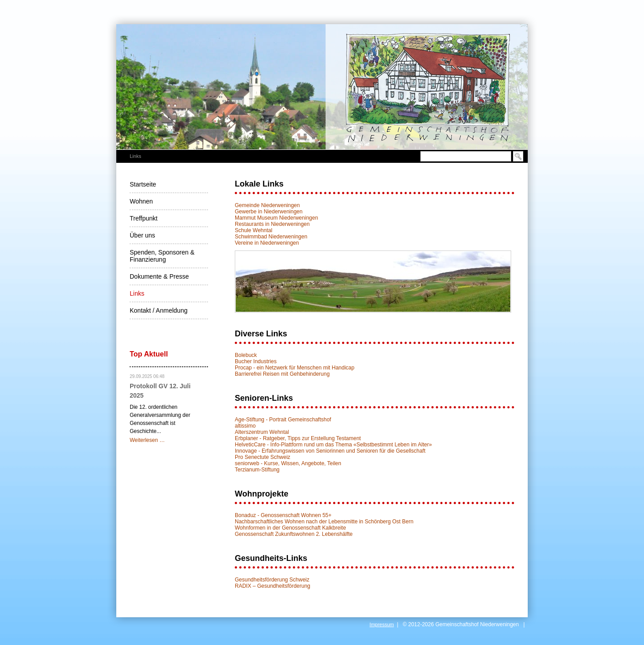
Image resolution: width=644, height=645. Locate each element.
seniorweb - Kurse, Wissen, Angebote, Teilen (288, 463)
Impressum (381, 624)
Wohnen (141, 201)
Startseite (143, 184)
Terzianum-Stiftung (257, 470)
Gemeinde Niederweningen (267, 205)
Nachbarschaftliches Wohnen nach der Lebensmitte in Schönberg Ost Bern (324, 522)
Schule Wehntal (254, 230)
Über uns (142, 235)
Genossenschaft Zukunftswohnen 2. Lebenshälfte (294, 534)
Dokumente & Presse (159, 276)
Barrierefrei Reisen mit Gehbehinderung (282, 374)
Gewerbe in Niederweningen (269, 212)
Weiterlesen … (147, 440)
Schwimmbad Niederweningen (271, 237)
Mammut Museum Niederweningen (276, 218)
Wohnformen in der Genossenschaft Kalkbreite (290, 528)
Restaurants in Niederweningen (272, 224)
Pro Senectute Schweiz (263, 457)
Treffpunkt (144, 218)
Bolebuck (246, 355)
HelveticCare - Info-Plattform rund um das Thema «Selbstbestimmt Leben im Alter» (333, 445)
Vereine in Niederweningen (267, 243)
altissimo (245, 426)
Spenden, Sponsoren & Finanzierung (162, 256)
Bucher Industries (256, 361)
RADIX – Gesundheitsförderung (273, 586)
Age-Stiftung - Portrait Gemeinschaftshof (283, 420)
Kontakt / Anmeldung (159, 310)
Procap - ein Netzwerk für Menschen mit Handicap (294, 368)
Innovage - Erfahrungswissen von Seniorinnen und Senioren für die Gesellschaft (330, 451)
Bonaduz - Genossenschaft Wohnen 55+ (283, 515)
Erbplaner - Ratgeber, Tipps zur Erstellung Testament (298, 438)
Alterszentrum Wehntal (262, 432)
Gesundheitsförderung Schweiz (272, 580)
